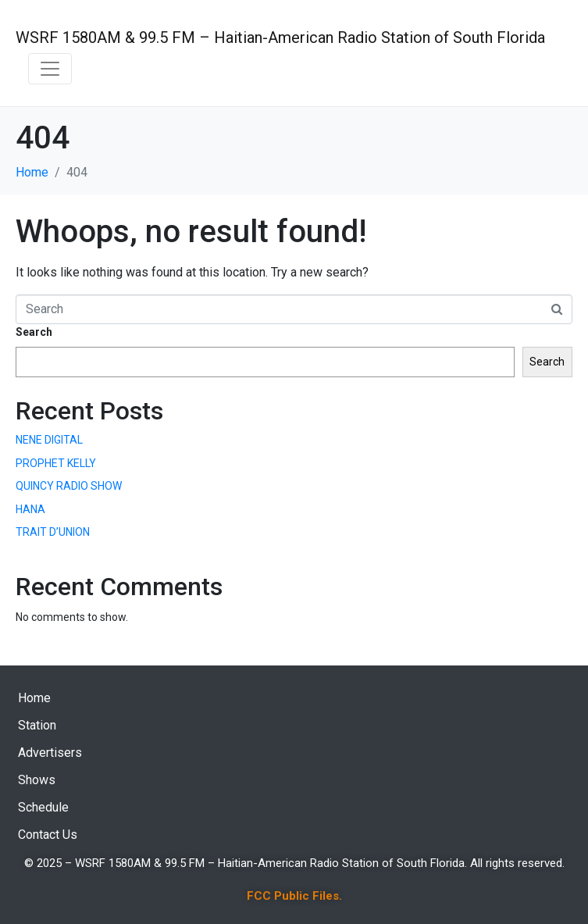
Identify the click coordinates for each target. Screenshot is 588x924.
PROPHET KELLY (56, 463)
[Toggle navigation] (50, 69)
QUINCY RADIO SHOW (69, 486)
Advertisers (50, 753)
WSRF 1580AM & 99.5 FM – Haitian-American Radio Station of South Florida (280, 37)
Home (34, 698)
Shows (37, 780)
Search (34, 332)
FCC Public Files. (294, 896)
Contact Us (48, 835)
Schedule (43, 807)
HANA (30, 509)
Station (37, 725)
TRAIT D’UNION (53, 532)
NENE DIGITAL (49, 440)
